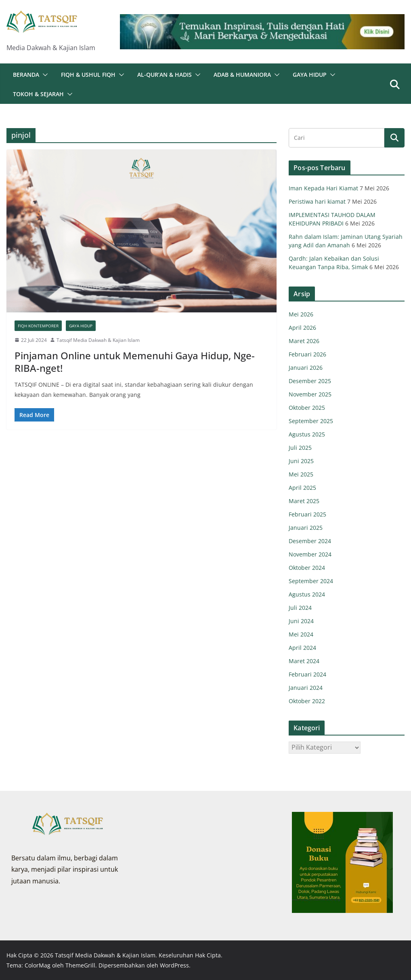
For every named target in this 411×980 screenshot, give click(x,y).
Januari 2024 (306, 688)
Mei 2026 (301, 314)
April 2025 (302, 488)
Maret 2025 (304, 501)
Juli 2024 (300, 608)
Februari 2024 (307, 674)
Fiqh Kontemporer (38, 326)
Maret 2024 (304, 661)
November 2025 (310, 394)
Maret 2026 (304, 341)
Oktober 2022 (307, 701)
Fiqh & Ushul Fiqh (88, 75)
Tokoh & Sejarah (38, 94)
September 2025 (311, 421)
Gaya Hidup (310, 75)
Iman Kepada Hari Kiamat (323, 188)
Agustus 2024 (307, 594)
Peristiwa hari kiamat (317, 201)
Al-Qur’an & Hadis (165, 75)
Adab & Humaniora (242, 75)
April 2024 (302, 648)
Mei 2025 (301, 474)
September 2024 (311, 581)
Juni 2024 (301, 621)
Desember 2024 (310, 541)
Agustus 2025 (307, 434)
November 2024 (310, 554)
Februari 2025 (307, 514)
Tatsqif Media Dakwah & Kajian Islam (98, 340)
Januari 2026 (306, 368)
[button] (44, 75)
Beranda (26, 75)
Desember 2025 (310, 381)
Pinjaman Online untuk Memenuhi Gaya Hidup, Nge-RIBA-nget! (135, 362)
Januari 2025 (306, 528)
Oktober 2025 (307, 408)
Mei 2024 (301, 634)
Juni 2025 (301, 461)
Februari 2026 (307, 354)
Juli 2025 (300, 448)
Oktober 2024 (307, 568)
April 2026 (302, 328)
